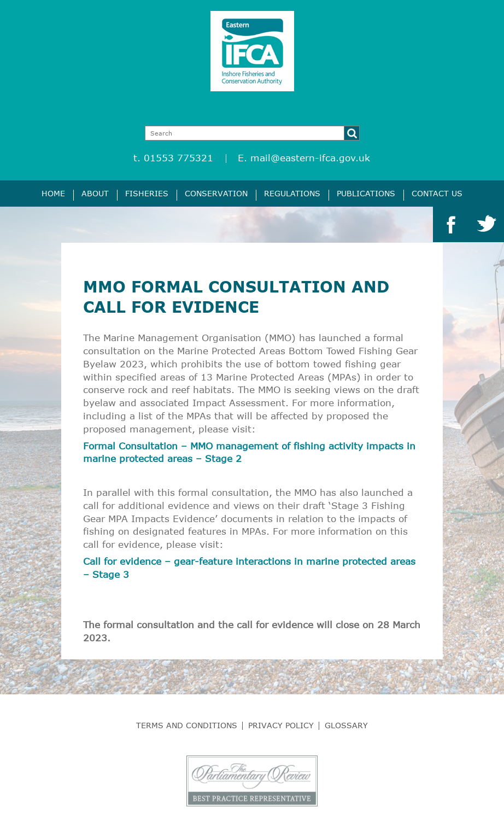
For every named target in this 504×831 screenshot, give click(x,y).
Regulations (292, 193)
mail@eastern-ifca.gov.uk (310, 158)
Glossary (346, 725)
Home (53, 193)
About (95, 193)
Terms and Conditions (187, 725)
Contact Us (437, 193)
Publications (366, 193)
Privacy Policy (281, 725)
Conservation (216, 193)
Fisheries (147, 193)
